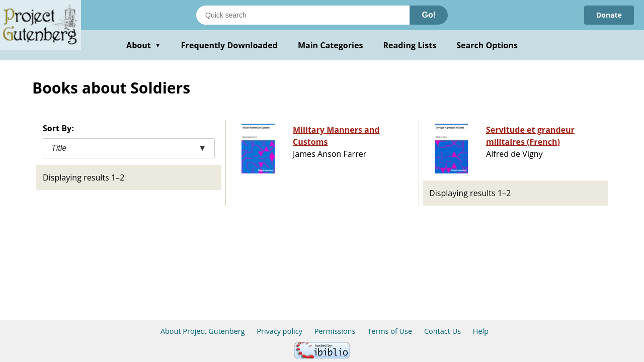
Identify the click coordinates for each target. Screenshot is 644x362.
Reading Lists (410, 45)
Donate (609, 15)
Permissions (335, 331)
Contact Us (442, 331)
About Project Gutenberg (203, 331)
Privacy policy (279, 331)
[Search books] (303, 15)
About (144, 45)
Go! (429, 15)
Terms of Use (390, 331)
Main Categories (331, 45)
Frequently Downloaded (229, 45)
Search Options (487, 45)
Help (481, 331)
